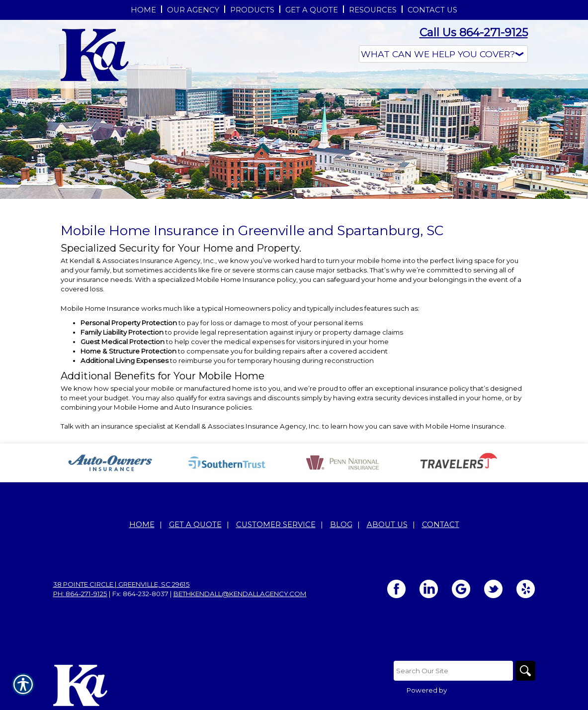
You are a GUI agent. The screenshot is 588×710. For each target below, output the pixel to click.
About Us (387, 525)
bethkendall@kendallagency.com (240, 594)
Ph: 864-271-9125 (80, 594)
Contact (441, 525)
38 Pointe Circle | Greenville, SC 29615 (122, 584)
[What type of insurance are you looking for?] (443, 54)
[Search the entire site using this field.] (453, 671)
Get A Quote (195, 525)
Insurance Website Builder (492, 690)
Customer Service (276, 525)
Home (142, 525)
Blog (341, 525)
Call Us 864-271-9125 (474, 33)
